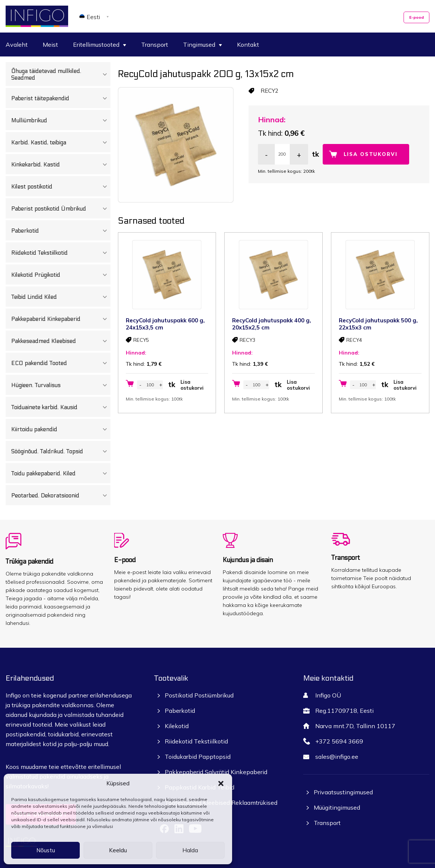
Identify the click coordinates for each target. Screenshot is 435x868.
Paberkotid (61, 231)
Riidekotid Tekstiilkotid (61, 253)
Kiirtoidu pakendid (61, 429)
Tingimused (203, 45)
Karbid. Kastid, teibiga (61, 142)
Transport (155, 45)
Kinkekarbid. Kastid (61, 165)
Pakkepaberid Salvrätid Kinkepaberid (216, 772)
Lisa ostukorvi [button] (192, 385)
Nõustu (46, 850)
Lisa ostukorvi (371, 154)
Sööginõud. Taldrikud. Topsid (61, 451)
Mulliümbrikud (61, 120)
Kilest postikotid (61, 187)
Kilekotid (177, 726)
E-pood (416, 17)
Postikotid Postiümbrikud (199, 695)
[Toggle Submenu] (105, 74)
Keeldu (118, 850)
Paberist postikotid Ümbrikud (61, 209)
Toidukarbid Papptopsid (198, 757)
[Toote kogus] (282, 154)
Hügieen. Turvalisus (61, 385)
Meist (50, 45)
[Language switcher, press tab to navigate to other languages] (95, 16)
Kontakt (248, 45)
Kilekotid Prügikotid (61, 275)
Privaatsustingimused (343, 792)
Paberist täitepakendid (61, 98)
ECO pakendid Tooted (61, 363)
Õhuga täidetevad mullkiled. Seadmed (61, 74)
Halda (190, 850)
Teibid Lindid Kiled (61, 297)
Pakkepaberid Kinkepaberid (61, 319)
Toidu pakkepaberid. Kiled (61, 473)
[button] (221, 783)
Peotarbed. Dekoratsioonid (61, 496)
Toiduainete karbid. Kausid (61, 407)
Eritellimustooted (100, 45)
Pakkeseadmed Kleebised (61, 341)
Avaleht (17, 45)
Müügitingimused (337, 807)
